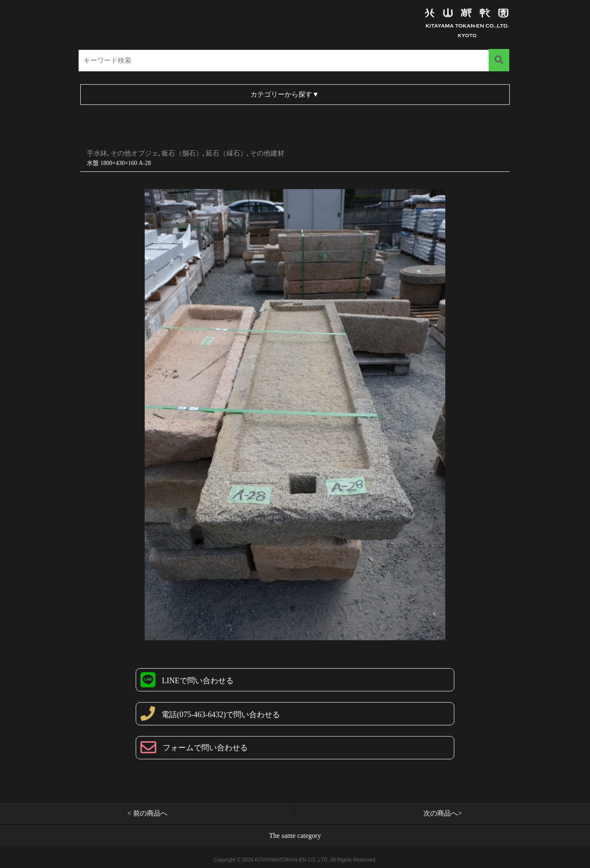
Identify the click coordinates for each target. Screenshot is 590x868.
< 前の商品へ (147, 813)
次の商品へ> (442, 813)
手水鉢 (97, 153)
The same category (295, 836)
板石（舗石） (182, 153)
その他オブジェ (134, 153)
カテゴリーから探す (285, 94)
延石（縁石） (226, 153)
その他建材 (267, 153)
